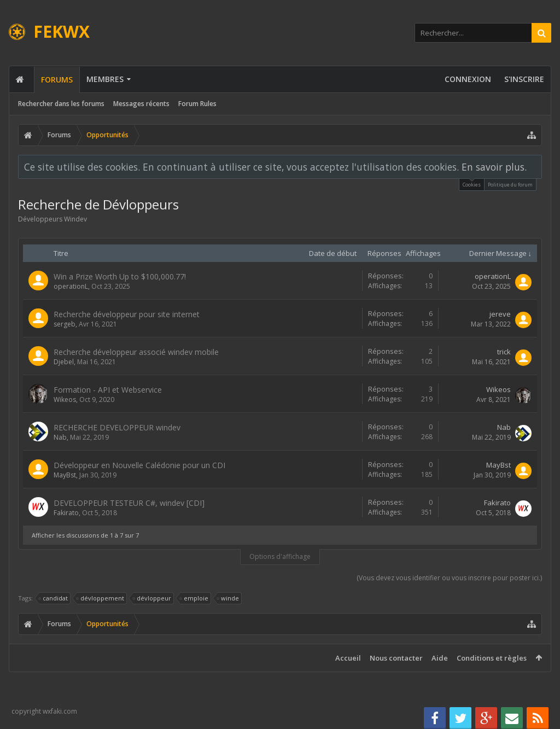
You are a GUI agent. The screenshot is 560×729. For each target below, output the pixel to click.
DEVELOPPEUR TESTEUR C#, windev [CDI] (129, 503)
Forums (57, 80)
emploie (194, 598)
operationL (71, 286)
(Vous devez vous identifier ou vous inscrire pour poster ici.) (449, 578)
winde (228, 598)
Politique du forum (510, 185)
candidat (54, 598)
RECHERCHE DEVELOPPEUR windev (117, 427)
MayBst (65, 475)
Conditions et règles (492, 658)
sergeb (65, 324)
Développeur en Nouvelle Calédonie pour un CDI (139, 465)
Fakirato (66, 513)
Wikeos (65, 400)
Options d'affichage (280, 556)
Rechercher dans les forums (61, 104)
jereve (500, 314)
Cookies (472, 183)
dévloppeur (152, 598)
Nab (60, 437)
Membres (105, 79)
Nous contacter (396, 658)
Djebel (64, 362)
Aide (440, 658)
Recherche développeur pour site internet (127, 314)
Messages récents (141, 104)
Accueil (348, 658)
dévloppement (101, 598)
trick (504, 352)
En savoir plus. (494, 167)
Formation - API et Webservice (108, 390)
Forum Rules (197, 104)
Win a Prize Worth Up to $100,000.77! (120, 276)
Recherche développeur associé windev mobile (136, 352)
